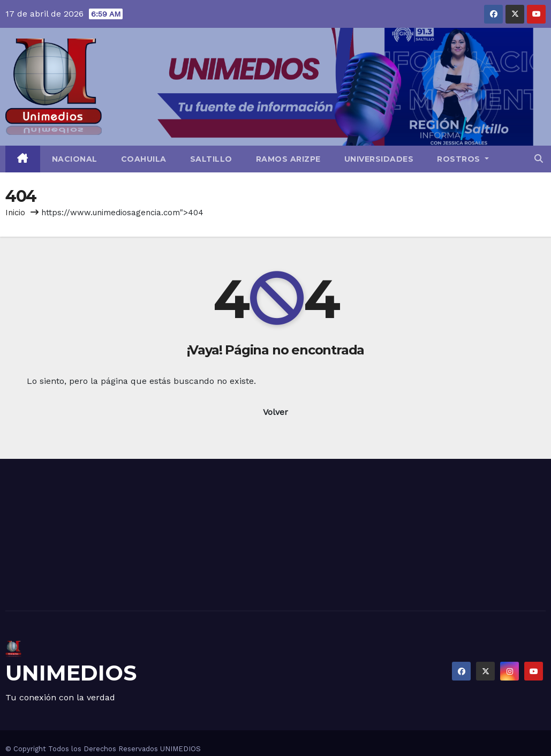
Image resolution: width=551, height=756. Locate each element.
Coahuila (144, 159)
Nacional (75, 159)
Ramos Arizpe (288, 159)
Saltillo (211, 159)
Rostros (463, 159)
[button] (539, 159)
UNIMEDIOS (71, 673)
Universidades (379, 159)
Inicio (15, 213)
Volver (275, 412)
